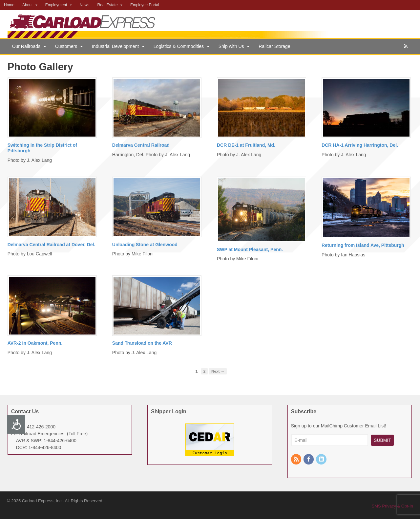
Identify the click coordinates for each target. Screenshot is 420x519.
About (27, 5)
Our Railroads (26, 46)
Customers (66, 46)
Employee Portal (145, 5)
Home (9, 5)
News (85, 5)
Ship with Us (231, 46)
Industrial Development (115, 46)
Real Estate (108, 5)
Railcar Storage (274, 46)
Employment (56, 5)
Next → (218, 371)
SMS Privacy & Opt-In (392, 506)
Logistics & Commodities (179, 46)
